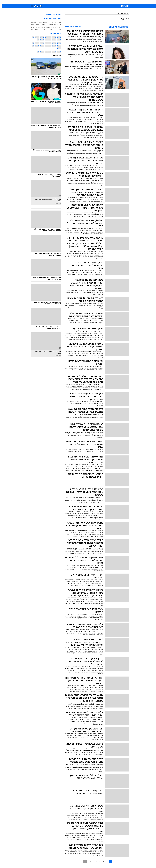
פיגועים (35, 25)
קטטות (46, 27)
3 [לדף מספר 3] (95, 861)
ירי (47, 22)
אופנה (55, 2)
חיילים (57, 29)
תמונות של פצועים (52, 15)
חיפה (50, 29)
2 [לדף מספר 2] (102, 861)
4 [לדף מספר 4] (88, 861)
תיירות (70, 2)
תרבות (100, 2)
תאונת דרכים (33, 29)
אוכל (83, 2)
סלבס (94, 2)
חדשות (114, 2)
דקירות (57, 27)
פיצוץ (42, 29)
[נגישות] (3, 2)
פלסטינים (52, 27)
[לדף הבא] (83, 861)
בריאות (77, 2)
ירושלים (41, 25)
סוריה (31, 25)
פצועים (119, 13)
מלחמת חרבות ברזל (39, 22)
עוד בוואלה (55, 56)
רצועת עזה (48, 25)
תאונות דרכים (55, 22)
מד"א (30, 27)
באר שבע (36, 27)
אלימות (41, 27)
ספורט (107, 2)
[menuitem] (113, 2)
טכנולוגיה (62, 2)
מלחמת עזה (56, 25)
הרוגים (31, 22)
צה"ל (49, 22)
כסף (88, 2)
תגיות (125, 13)
